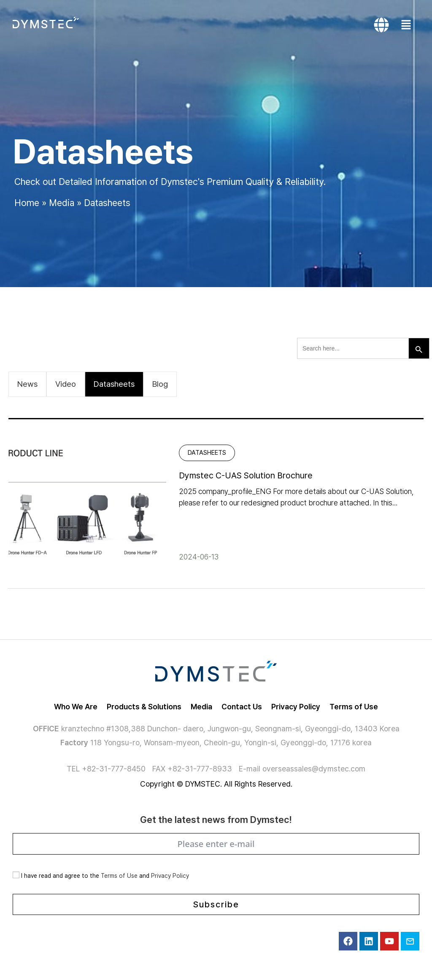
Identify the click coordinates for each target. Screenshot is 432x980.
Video (66, 384)
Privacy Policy (170, 876)
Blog (160, 384)
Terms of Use (119, 876)
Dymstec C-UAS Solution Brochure (246, 475)
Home (27, 203)
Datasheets (114, 384)
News (27, 384)
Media (62, 203)
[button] (408, 25)
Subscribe (216, 904)
